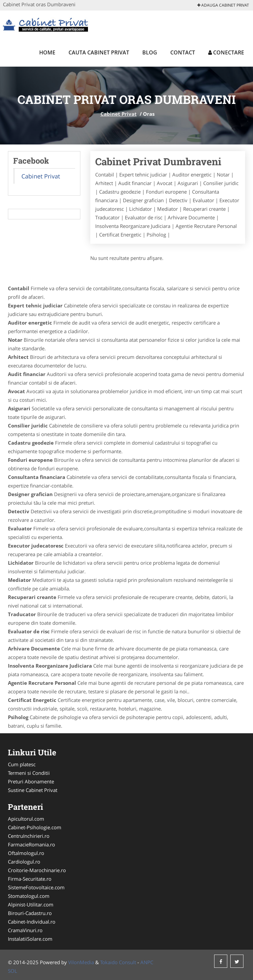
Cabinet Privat (119, 114)
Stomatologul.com (29, 896)
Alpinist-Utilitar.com (31, 904)
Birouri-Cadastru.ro (30, 913)
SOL (13, 971)
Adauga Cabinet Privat (223, 5)
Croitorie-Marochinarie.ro (37, 870)
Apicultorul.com (26, 819)
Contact (183, 52)
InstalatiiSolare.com (30, 939)
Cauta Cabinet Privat (99, 52)
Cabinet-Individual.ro (32, 922)
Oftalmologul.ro (26, 853)
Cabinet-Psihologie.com (35, 827)
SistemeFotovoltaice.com (36, 887)
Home (47, 52)
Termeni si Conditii (29, 773)
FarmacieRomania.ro (31, 844)
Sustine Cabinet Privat (33, 790)
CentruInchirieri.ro (29, 836)
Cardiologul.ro (24, 862)
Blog (150, 52)
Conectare (226, 52)
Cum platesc (22, 764)
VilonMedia (81, 962)
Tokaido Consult (118, 962)
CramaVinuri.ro (25, 930)
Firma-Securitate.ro (30, 879)
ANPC (147, 962)
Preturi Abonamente (31, 781)
